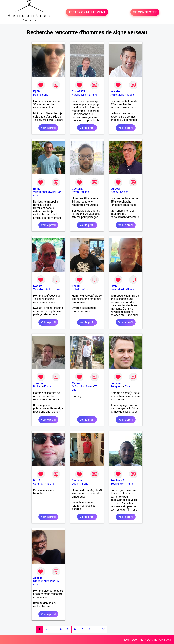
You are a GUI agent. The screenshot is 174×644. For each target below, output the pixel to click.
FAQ (127, 640)
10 (103, 629)
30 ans (85, 192)
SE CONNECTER (145, 12)
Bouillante (117, 484)
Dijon (75, 484)
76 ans (56, 289)
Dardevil (116, 189)
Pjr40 (37, 91)
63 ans (93, 95)
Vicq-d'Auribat (42, 289)
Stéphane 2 (118, 480)
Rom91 (38, 189)
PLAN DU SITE (148, 640)
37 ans (130, 95)
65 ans (124, 192)
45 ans (47, 386)
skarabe (115, 91)
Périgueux (117, 386)
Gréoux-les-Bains (82, 386)
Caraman (39, 484)
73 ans (130, 289)
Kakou (76, 286)
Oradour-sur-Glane (44, 581)
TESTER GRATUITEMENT (87, 12)
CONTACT (165, 640)
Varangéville (79, 95)
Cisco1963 (78, 91)
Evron (75, 192)
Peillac (37, 386)
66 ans (86, 289)
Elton (114, 286)
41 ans (129, 484)
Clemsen (77, 480)
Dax (36, 95)
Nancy (114, 192)
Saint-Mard (117, 289)
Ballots (76, 289)
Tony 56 (38, 383)
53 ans (129, 386)
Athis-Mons (118, 95)
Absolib (38, 578)
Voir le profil (48, 128)
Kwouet (38, 286)
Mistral (76, 383)
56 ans (44, 95)
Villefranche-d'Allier (45, 192)
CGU (134, 640)
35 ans (50, 484)
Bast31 (38, 480)
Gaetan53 (78, 189)
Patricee (116, 383)
